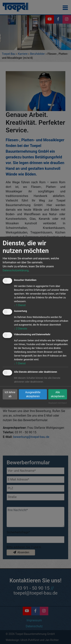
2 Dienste (21, 328)
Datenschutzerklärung (16, 270)
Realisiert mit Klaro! (58, 403)
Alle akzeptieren (58, 394)
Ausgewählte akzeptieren (33, 394)
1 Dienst (20, 305)
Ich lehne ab (10, 394)
